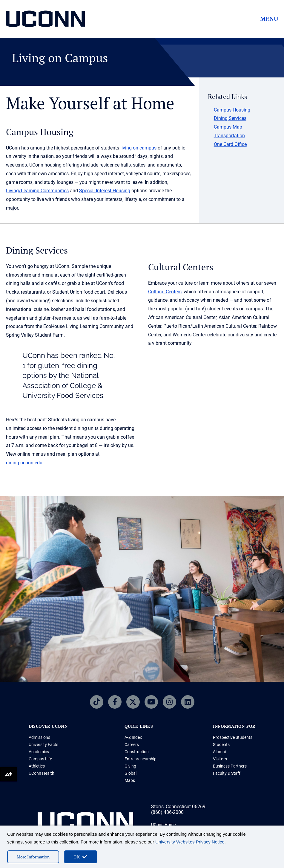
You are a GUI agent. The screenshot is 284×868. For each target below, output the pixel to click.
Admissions (39, 737)
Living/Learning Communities (37, 191)
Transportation (229, 136)
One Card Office (230, 144)
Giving (130, 766)
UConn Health (42, 773)
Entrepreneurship (141, 759)
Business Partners (230, 766)
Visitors (220, 759)
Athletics (37, 766)
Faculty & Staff (227, 773)
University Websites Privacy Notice (190, 842)
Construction (137, 752)
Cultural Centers (165, 292)
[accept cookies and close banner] (81, 857)
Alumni (219, 752)
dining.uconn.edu (24, 463)
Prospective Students (233, 737)
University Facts (43, 745)
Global (131, 773)
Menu (269, 19)
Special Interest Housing (105, 191)
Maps (130, 780)
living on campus (138, 148)
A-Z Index (133, 737)
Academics (39, 752)
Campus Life (40, 759)
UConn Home (163, 825)
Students (221, 745)
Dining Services (230, 118)
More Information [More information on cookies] (33, 857)
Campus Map (228, 127)
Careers (132, 745)
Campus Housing (232, 110)
